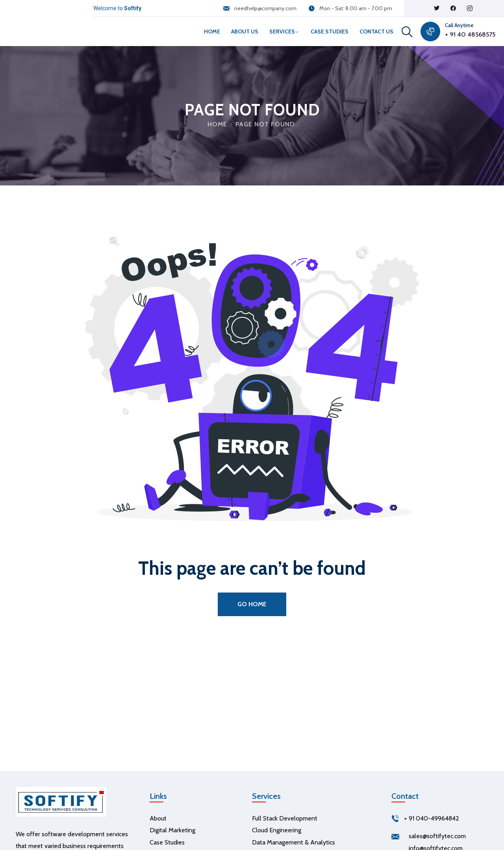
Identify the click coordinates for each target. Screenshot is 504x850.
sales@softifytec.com (437, 836)
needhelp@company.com (265, 8)
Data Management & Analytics (294, 842)
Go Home (252, 604)
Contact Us (376, 31)
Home (212, 31)
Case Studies (330, 31)
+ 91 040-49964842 (432, 818)
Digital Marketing (172, 830)
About (158, 818)
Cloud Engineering (277, 830)
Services (282, 31)
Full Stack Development (285, 818)
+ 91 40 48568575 (470, 34)
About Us (245, 31)
